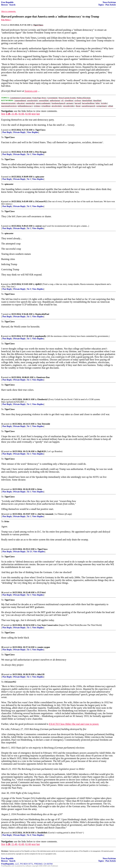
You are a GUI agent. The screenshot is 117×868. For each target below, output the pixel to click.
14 (2, 514)
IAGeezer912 (41, 201)
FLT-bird (41, 592)
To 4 (29, 835)
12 (2, 451)
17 (2, 625)
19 (2, 674)
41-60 (21, 114)
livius (40, 489)
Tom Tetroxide (44, 424)
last (38, 114)
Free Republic (7, 2)
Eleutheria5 (43, 399)
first (3, 114)
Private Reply (19, 132)
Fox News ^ (6, 20)
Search (12, 5)
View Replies (33, 132)
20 (2, 833)
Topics (101, 5)
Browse (4, 5)
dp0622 (39, 284)
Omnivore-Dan (43, 377)
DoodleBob (42, 833)
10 (2, 399)
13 (2, 489)
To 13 (29, 552)
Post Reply (7, 132)
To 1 (29, 154)
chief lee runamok (45, 514)
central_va (40, 226)
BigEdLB (41, 451)
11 (2, 424)
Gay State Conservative (48, 625)
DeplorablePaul (42, 314)
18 (2, 647)
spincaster (40, 177)
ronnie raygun (44, 647)
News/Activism (109, 2)
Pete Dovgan (41, 152)
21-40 (14, 114)
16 (2, 592)
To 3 (29, 206)
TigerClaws (40, 130)
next (34, 114)
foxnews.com (31, 91)
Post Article (111, 5)
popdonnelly (41, 336)
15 (2, 549)
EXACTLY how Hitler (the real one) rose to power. (74, 724)
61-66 (28, 114)
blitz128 (41, 674)
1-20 (8, 114)
